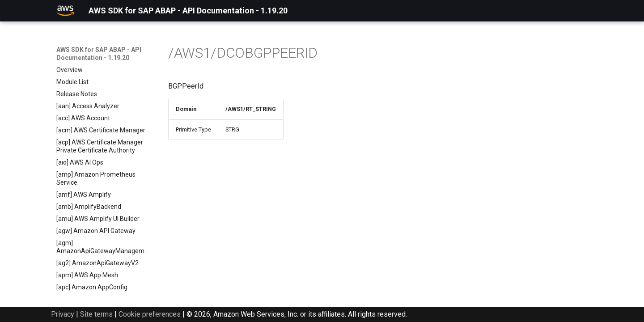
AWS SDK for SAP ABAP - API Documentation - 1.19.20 (99, 54)
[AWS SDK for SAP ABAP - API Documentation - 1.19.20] (65, 11)
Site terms (96, 314)
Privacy (63, 314)
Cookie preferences (150, 314)
